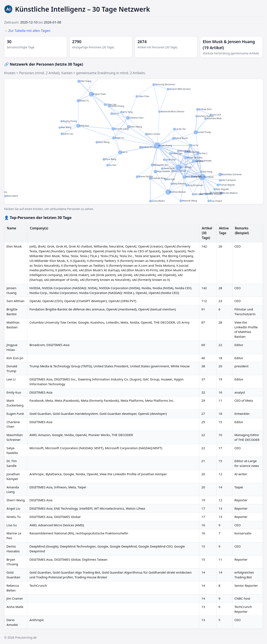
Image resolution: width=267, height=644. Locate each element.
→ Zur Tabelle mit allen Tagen (27, 31)
